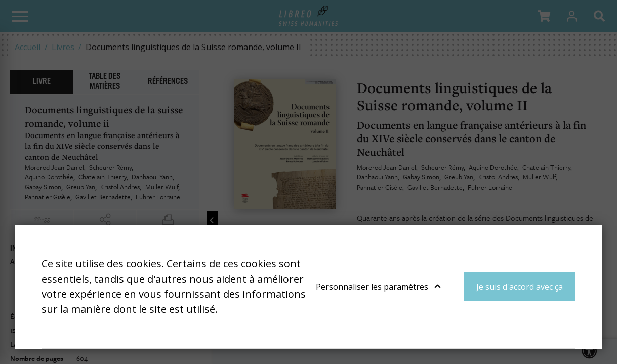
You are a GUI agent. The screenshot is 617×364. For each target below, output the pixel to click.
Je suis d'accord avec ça (520, 287)
